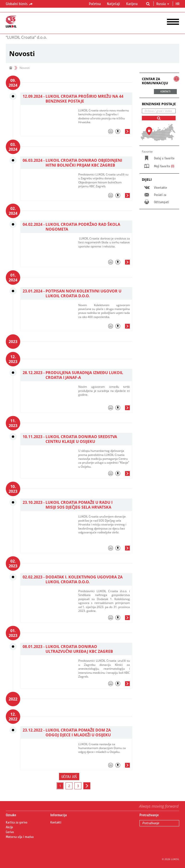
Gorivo (10, 832)
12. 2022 (13, 717)
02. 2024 (13, 211)
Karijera (132, 4)
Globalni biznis (20, 4)
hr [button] (178, 4)
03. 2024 (13, 147)
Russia (163, 4)
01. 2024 (13, 278)
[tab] (104, 133)
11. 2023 (13, 423)
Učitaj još (69, 777)
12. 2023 (13, 359)
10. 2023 (13, 489)
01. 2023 (13, 633)
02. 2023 (13, 564)
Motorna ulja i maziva (20, 837)
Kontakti (56, 823)
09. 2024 (13, 83)
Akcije (9, 827)
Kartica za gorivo (17, 823)
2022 (13, 699)
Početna (95, 4)
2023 (13, 342)
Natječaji (113, 4)
